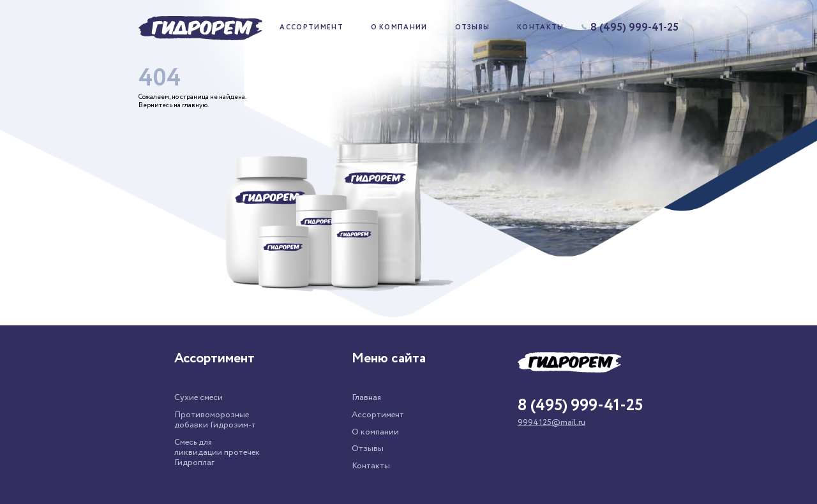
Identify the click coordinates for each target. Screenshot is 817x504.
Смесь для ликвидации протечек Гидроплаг (217, 452)
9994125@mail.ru (551, 422)
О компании (399, 28)
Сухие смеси (199, 397)
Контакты (541, 28)
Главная (366, 397)
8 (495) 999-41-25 (630, 28)
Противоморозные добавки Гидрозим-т (215, 420)
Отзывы (473, 28)
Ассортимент (311, 28)
